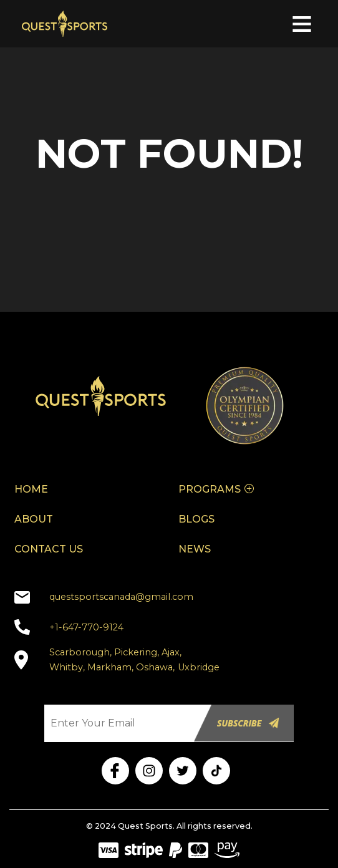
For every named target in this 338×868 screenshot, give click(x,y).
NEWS (195, 549)
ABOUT (34, 519)
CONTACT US (49, 549)
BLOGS (196, 519)
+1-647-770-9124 (86, 627)
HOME (31, 489)
